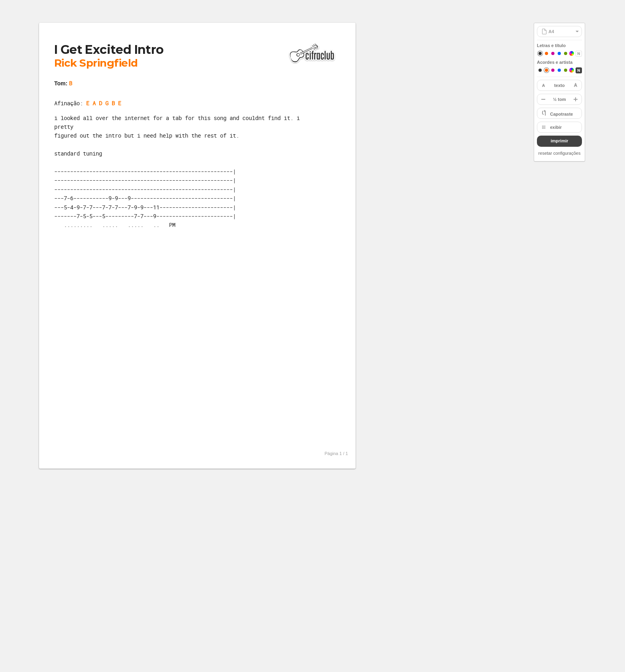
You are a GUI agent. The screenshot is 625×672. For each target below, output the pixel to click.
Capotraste (561, 114)
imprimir (559, 141)
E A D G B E (104, 103)
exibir (556, 127)
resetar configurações (560, 153)
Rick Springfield (96, 63)
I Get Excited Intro (109, 50)
